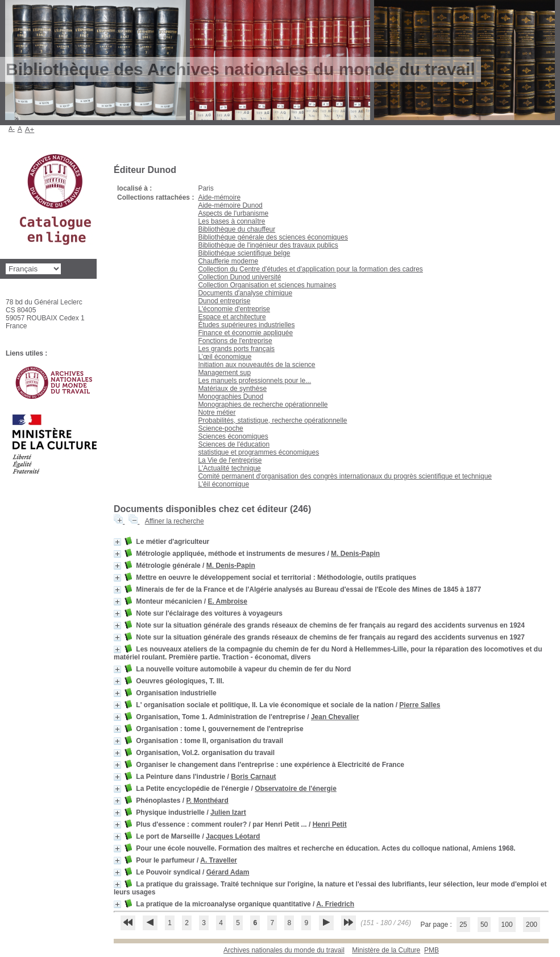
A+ (30, 129)
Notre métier (217, 412)
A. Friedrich (335, 904)
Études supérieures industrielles (246, 325)
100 (507, 925)
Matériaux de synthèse (232, 389)
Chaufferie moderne (228, 261)
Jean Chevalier (335, 717)
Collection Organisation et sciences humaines (267, 285)
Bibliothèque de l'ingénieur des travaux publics (268, 245)
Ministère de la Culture (386, 950)
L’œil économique (225, 357)
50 (484, 925)
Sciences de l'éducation (234, 444)
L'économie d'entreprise (234, 309)
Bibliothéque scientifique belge (244, 253)
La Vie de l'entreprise (230, 460)
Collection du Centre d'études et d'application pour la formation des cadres (310, 269)
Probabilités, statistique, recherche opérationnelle (272, 420)
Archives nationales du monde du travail (284, 950)
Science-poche (220, 428)
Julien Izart (228, 812)
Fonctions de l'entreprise (235, 341)
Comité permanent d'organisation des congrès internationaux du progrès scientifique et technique (345, 476)
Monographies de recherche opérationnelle (263, 405)
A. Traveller (219, 860)
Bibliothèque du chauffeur (237, 229)
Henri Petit (330, 824)
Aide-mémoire (219, 197)
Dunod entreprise (224, 301)
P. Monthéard (207, 801)
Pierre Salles (420, 705)
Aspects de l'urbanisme (233, 213)
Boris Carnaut (253, 777)
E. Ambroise (227, 601)
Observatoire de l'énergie (296, 789)
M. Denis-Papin (355, 554)
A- (12, 129)
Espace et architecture (232, 317)
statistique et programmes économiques (258, 452)
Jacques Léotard (233, 836)
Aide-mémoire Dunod (230, 205)
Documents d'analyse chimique (245, 293)
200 (532, 925)
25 (463, 925)
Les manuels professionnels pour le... (254, 381)
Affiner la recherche (175, 521)
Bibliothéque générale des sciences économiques (273, 237)
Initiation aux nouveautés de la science (256, 365)
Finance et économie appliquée (245, 333)
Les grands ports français (236, 349)
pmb (432, 950)
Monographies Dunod (231, 397)
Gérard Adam (228, 872)
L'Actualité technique (229, 468)
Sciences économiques (233, 436)
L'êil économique (223, 484)
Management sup (224, 373)
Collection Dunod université (239, 277)
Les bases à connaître (231, 221)
